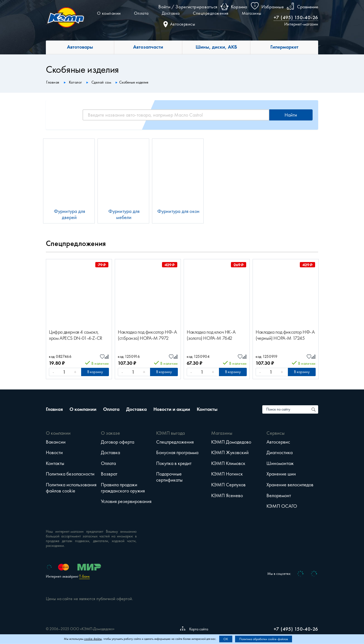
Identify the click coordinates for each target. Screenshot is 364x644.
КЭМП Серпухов (228, 485)
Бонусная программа (177, 452)
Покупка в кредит (174, 463)
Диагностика (280, 452)
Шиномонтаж (280, 463)
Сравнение (308, 7)
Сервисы (276, 433)
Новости (54, 452)
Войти (164, 7)
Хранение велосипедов (290, 485)
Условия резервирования (126, 501)
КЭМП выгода (170, 433)
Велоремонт (279, 495)
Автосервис (278, 442)
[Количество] (64, 372)
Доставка (171, 13)
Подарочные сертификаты (169, 477)
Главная (54, 409)
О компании (109, 13)
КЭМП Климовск (228, 463)
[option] (79, 319)
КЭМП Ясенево (227, 495)
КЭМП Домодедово (231, 442)
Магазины (252, 13)
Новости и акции (172, 409)
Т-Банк (84, 576)
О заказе (110, 433)
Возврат (109, 474)
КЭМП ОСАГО (282, 506)
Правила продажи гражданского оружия (123, 488)
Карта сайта (194, 629)
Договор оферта (118, 442)
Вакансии (56, 442)
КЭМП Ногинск (227, 474)
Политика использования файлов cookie (71, 488)
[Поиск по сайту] (314, 409)
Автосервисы (179, 24)
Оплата (141, 13)
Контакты (207, 409)
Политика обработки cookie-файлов (264, 639)
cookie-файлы (93, 639)
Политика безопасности (70, 474)
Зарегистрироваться (196, 7)
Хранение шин (281, 474)
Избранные (273, 7)
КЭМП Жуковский (230, 452)
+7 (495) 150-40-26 (296, 17)
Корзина (239, 7)
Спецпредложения (211, 13)
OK (226, 639)
